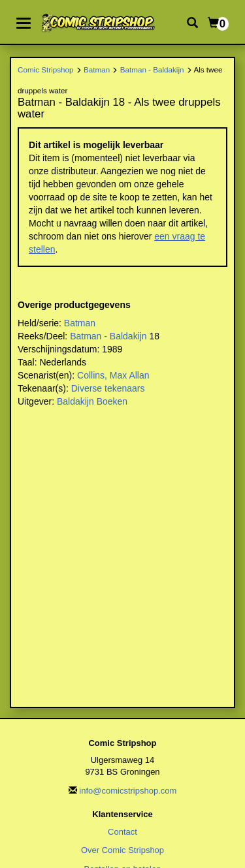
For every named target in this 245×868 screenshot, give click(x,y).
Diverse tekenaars (108, 388)
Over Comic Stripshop (122, 850)
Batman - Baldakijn (152, 70)
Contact (122, 832)
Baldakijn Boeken (92, 401)
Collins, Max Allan (113, 375)
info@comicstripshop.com (128, 791)
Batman (97, 70)
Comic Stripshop (46, 70)
